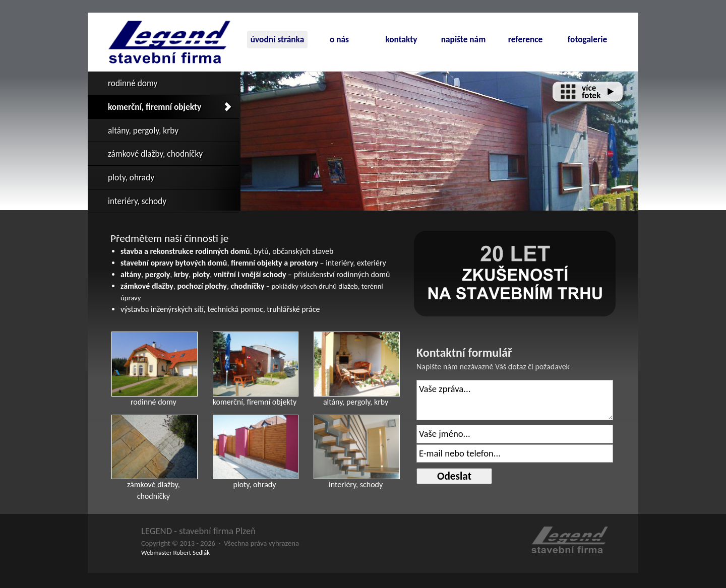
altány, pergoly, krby (143, 130)
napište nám (464, 39)
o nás (339, 39)
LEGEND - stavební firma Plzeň (198, 531)
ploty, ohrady (131, 177)
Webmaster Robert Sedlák (175, 552)
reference (525, 39)
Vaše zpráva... (515, 400)
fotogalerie (587, 39)
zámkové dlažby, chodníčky (155, 154)
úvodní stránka (277, 39)
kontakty (401, 39)
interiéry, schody (137, 201)
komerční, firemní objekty (155, 107)
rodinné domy (133, 83)
